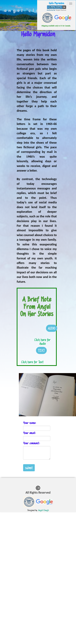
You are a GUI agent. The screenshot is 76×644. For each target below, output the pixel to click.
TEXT (41, 350)
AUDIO (52, 328)
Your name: (30, 423)
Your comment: (32, 443)
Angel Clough (43, 510)
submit (29, 468)
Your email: (29, 433)
